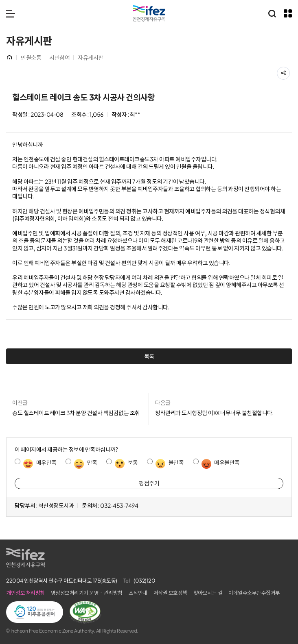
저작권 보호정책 (170, 593)
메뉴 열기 (11, 13)
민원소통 (31, 58)
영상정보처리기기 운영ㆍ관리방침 (87, 593)
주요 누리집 (288, 13)
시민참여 (59, 58)
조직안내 (138, 593)
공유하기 (290, 71)
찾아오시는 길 (208, 593)
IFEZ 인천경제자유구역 (149, 13)
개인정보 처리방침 (25, 593)
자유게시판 (91, 58)
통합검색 (272, 13)
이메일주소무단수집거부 (254, 593)
